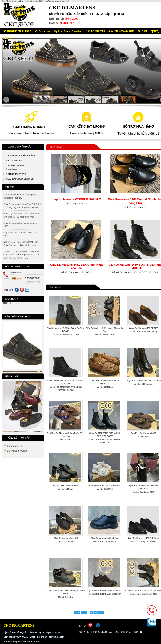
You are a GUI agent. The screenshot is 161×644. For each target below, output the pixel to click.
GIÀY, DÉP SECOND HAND (121, 31)
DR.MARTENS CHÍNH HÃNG (17, 31)
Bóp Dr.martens (42, 31)
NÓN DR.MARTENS (95, 31)
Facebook (6, 303)
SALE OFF (143, 31)
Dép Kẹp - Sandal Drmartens (68, 31)
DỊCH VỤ (155, 31)
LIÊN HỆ (7, 38)
